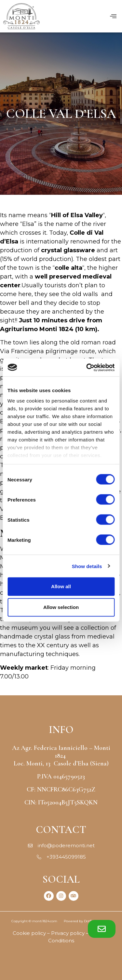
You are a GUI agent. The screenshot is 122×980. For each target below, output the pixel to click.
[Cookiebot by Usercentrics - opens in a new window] (87, 367)
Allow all (61, 586)
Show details (87, 566)
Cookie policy (29, 933)
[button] (102, 929)
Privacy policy (68, 933)
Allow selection (61, 607)
